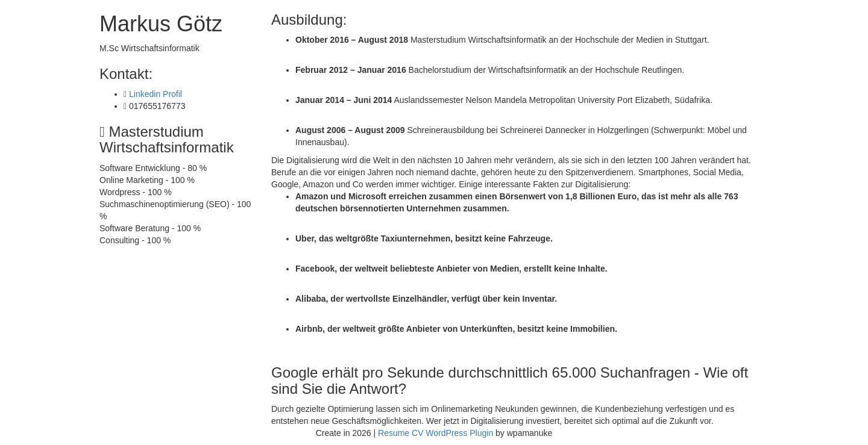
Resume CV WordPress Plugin (436, 433)
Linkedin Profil (156, 94)
